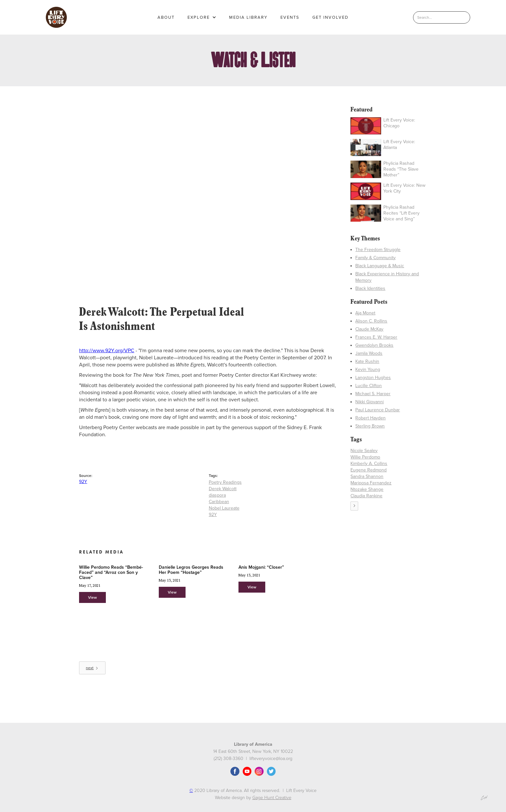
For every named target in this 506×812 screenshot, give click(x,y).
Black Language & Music (380, 266)
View (92, 597)
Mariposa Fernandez (371, 483)
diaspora (217, 495)
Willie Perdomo (365, 457)
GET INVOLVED (330, 17)
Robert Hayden (370, 418)
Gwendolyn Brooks (374, 345)
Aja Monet (365, 313)
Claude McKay (369, 329)
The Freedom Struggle (378, 250)
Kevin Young (368, 369)
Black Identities (370, 288)
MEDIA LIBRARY (248, 17)
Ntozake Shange (367, 489)
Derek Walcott (223, 489)
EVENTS (290, 17)
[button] (202, 17)
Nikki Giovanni (369, 402)
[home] (56, 17)
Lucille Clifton (369, 386)
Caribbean (219, 502)
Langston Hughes (373, 378)
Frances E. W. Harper (376, 337)
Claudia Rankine (366, 496)
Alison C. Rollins (371, 321)
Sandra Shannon (367, 476)
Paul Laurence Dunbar (378, 410)
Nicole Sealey (364, 451)
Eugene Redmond (369, 470)
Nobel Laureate (224, 508)
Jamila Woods (369, 353)
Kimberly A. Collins (369, 464)
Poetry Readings (225, 482)
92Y (83, 482)
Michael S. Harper (373, 394)
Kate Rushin (367, 361)
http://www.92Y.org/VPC (107, 351)
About (166, 17)
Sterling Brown (370, 426)
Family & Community (375, 258)
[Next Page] (92, 668)
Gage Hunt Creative (272, 798)
